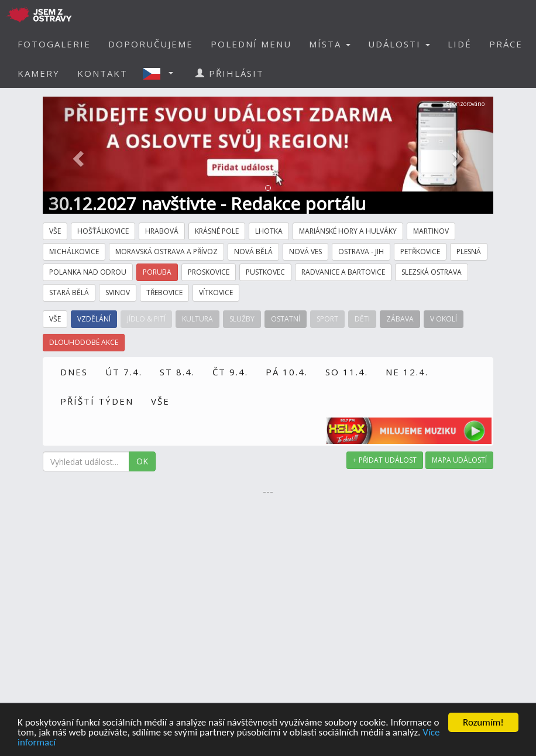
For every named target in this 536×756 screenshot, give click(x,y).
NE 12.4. (407, 372)
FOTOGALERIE (54, 44)
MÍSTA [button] (330, 44)
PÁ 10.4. (287, 372)
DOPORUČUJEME (151, 44)
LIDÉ (460, 44)
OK (142, 461)
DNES (74, 372)
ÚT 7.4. (124, 372)
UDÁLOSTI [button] (399, 44)
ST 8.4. (177, 372)
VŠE (160, 401)
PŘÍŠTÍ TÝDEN (97, 401)
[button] (162, 73)
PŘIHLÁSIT (230, 73)
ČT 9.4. (230, 372)
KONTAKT (102, 73)
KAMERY (39, 73)
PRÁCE (506, 44)
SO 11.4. (347, 372)
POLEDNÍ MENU (251, 44)
